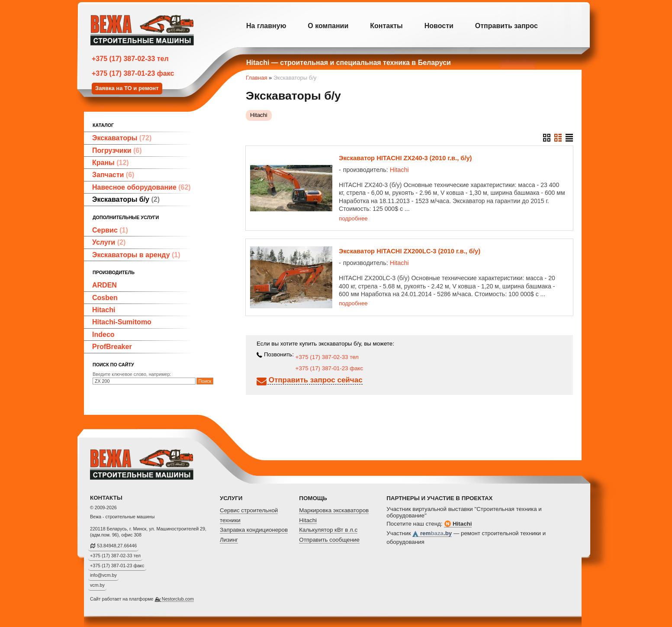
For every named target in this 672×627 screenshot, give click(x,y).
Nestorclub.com (178, 599)
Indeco (103, 335)
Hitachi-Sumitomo (122, 322)
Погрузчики (117, 150)
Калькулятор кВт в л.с (328, 530)
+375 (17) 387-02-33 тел (130, 59)
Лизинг (229, 540)
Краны (111, 163)
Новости (439, 26)
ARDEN (104, 285)
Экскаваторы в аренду (136, 255)
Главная (256, 78)
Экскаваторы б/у (126, 199)
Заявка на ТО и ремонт (127, 88)
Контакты (386, 26)
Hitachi (104, 310)
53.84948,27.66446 (117, 546)
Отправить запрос (506, 26)
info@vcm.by (103, 575)
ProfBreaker (112, 347)
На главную (266, 26)
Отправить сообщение (329, 540)
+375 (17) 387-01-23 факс (133, 73)
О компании (328, 26)
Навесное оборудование (141, 187)
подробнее (353, 218)
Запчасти (113, 175)
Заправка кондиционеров (254, 530)
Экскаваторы (122, 138)
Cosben (105, 298)
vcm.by (97, 585)
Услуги (109, 242)
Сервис (110, 230)
